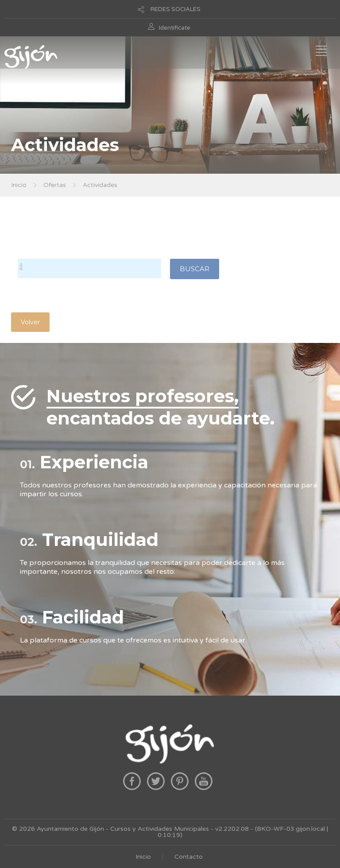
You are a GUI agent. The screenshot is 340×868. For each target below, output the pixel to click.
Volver (30, 322)
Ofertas (55, 185)
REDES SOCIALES (176, 9)
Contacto (189, 857)
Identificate (175, 28)
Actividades (100, 185)
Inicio (19, 185)
